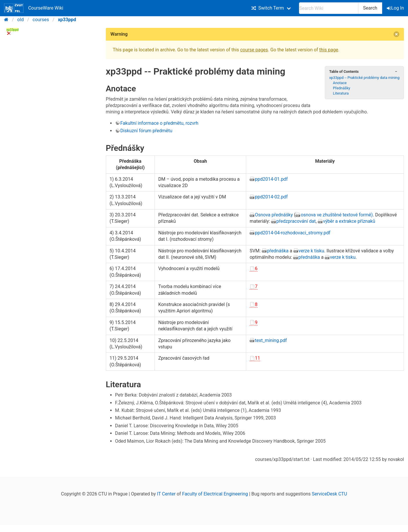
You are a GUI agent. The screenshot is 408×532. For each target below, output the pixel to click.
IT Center (166, 494)
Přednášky (341, 88)
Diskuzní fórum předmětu (146, 131)
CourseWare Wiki (34, 8)
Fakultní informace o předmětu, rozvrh (159, 123)
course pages (254, 50)
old (21, 20)
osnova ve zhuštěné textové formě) (337, 215)
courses (41, 20)
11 (258, 358)
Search (370, 8)
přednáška (278, 251)
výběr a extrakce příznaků (349, 221)
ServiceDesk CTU (329, 494)
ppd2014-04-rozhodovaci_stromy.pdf (293, 233)
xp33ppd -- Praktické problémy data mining (364, 78)
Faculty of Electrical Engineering (215, 494)
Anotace (340, 83)
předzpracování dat (296, 221)
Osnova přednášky (274, 215)
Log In (396, 8)
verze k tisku (311, 251)
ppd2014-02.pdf (271, 197)
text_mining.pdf (271, 340)
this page (329, 50)
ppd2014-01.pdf (271, 179)
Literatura (341, 93)
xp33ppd (67, 20)
